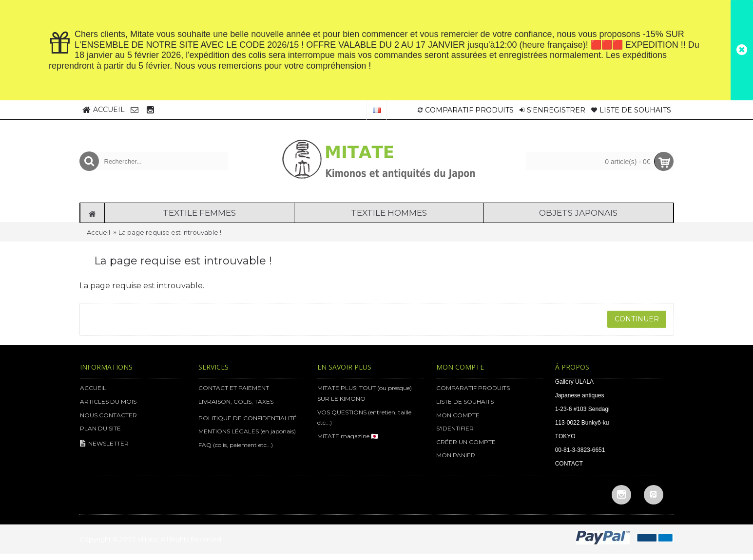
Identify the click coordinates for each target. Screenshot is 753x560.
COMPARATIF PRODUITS (473, 388)
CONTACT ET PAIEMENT (234, 388)
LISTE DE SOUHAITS (465, 401)
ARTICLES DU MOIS (108, 401)
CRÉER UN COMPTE (466, 442)
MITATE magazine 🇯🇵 (348, 436)
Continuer (637, 319)
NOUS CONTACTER (108, 415)
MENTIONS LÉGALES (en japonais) (247, 431)
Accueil (98, 232)
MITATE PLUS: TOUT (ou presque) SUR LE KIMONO (365, 393)
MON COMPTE (458, 415)
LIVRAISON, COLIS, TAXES (236, 401)
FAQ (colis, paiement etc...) (236, 445)
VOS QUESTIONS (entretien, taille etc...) (364, 418)
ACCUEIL (93, 388)
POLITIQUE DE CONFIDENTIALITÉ (248, 418)
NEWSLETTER (104, 444)
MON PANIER (456, 455)
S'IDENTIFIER (455, 428)
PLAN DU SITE (100, 428)
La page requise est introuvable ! (170, 232)
